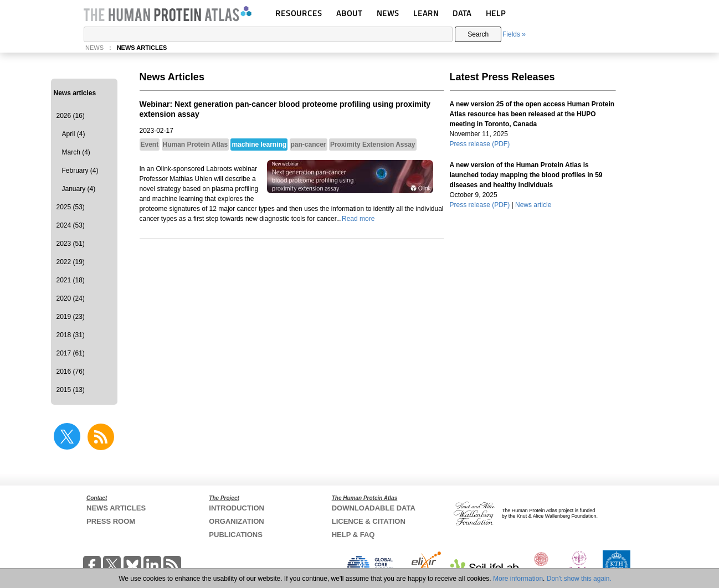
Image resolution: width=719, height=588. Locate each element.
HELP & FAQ (353, 535)
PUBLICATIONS (236, 535)
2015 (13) (71, 390)
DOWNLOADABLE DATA (374, 508)
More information (518, 579)
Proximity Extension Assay (373, 145)
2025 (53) (71, 207)
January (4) (79, 189)
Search (478, 34)
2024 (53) (71, 225)
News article (533, 205)
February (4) (80, 171)
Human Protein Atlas (196, 145)
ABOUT (349, 13)
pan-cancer (309, 145)
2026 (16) (71, 116)
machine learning (259, 145)
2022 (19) (71, 262)
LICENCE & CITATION (369, 521)
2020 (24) (71, 298)
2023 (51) (71, 244)
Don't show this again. (579, 579)
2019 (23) (71, 317)
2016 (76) (71, 372)
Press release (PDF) (480, 144)
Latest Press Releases (502, 77)
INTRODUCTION (237, 508)
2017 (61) (71, 353)
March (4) (76, 152)
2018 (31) (71, 335)
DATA (462, 13)
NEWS (388, 13)
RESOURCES (299, 13)
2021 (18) (71, 280)
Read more (358, 219)
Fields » (514, 34)
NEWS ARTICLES (142, 48)
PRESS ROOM (111, 521)
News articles (75, 93)
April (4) (74, 134)
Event (150, 145)
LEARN (426, 13)
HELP (496, 13)
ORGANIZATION (236, 521)
